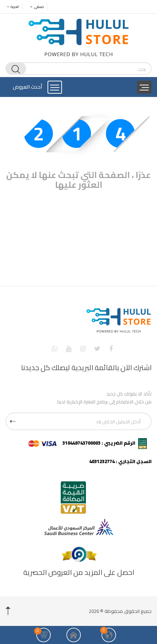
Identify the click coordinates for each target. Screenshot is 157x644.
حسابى (35, 7)
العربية (11, 7)
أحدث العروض (27, 87)
